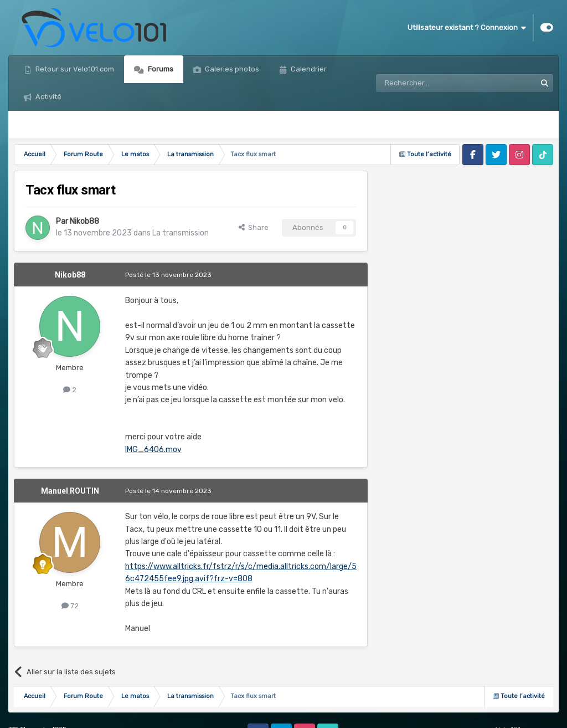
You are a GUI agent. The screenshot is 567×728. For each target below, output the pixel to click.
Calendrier (308, 69)
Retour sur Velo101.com (74, 69)
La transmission (181, 233)
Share (254, 227)
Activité (48, 97)
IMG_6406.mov (153, 450)
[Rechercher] (432, 83)
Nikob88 (84, 221)
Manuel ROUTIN (70, 491)
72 (70, 606)
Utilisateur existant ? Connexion (467, 28)
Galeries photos (231, 69)
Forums (160, 69)
